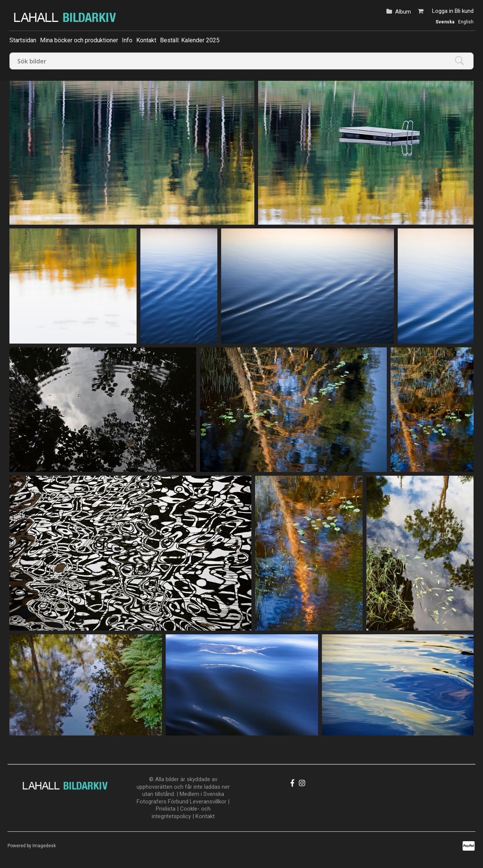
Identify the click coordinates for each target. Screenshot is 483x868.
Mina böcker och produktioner (79, 40)
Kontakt (146, 40)
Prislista (166, 809)
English (466, 22)
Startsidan (23, 40)
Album (403, 12)
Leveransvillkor (208, 802)
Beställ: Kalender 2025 (190, 40)
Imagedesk (44, 846)
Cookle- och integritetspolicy (181, 812)
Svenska (445, 22)
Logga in (443, 11)
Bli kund (464, 11)
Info (127, 40)
